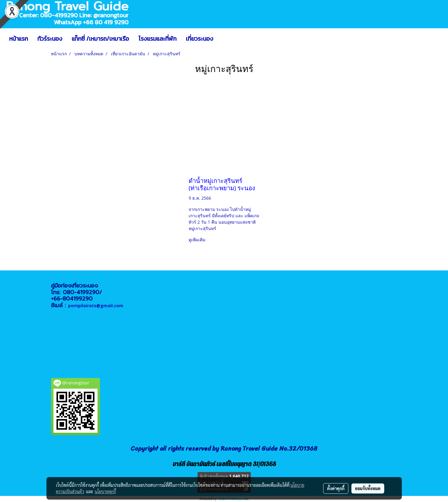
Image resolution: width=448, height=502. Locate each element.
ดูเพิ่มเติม (198, 240)
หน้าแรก (19, 39)
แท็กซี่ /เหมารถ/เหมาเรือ (100, 39)
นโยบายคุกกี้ (105, 491)
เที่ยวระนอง (200, 39)
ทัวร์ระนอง (50, 39)
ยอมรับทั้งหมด (368, 488)
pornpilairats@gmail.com (96, 306)
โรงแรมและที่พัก (157, 39)
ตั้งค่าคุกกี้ (336, 488)
